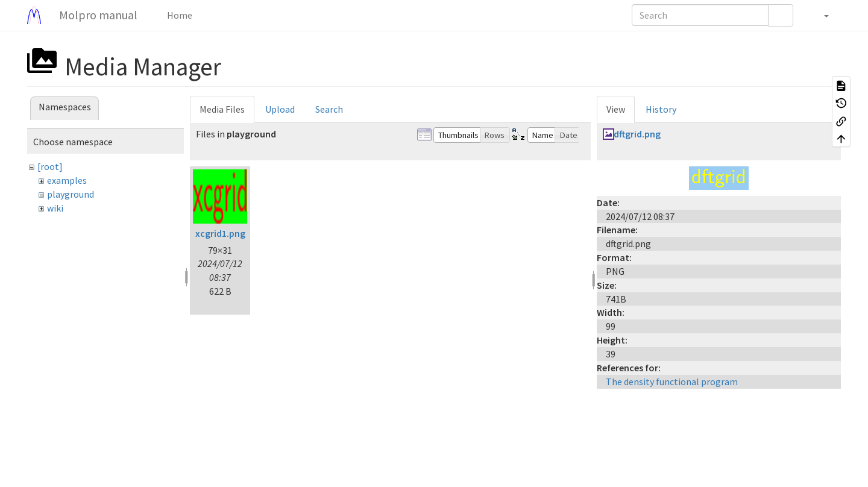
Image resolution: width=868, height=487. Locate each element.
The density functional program (672, 382)
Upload (280, 109)
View (616, 109)
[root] (50, 166)
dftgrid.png (637, 134)
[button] (820, 15)
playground (71, 194)
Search (329, 109)
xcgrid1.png (220, 233)
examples (67, 180)
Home (179, 15)
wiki (55, 208)
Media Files (222, 109)
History (661, 109)
